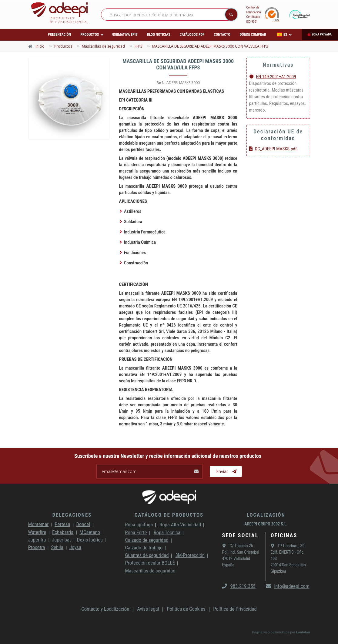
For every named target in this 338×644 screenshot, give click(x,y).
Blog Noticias (159, 35)
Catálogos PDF (192, 35)
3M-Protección (190, 555)
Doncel (83, 524)
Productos (90, 35)
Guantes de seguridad (147, 555)
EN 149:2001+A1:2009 (273, 77)
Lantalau (303, 632)
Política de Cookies (187, 609)
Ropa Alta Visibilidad (180, 525)
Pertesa (62, 524)
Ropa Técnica (167, 532)
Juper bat (61, 540)
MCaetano (90, 532)
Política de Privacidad (235, 609)
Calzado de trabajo (144, 548)
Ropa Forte (136, 532)
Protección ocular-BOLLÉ (150, 563)
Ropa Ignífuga (139, 525)
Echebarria (63, 532)
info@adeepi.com (288, 586)
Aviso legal (149, 609)
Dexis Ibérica (90, 540)
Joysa (75, 547)
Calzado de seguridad (147, 540)
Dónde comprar (253, 35)
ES (282, 35)
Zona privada (322, 34)
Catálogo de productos (169, 515)
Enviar (226, 471)
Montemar (38, 524)
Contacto (222, 35)
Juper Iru (37, 540)
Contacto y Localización (106, 609)
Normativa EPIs (125, 35)
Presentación (59, 35)
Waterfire (37, 532)
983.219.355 (239, 586)
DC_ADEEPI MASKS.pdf (273, 149)
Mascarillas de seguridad (150, 571)
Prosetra (37, 547)
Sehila (57, 547)
